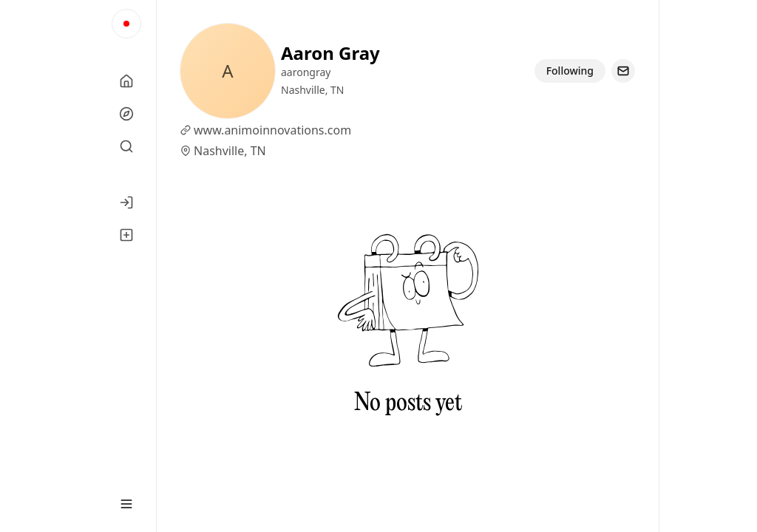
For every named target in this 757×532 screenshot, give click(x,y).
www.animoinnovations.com (272, 130)
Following (570, 71)
